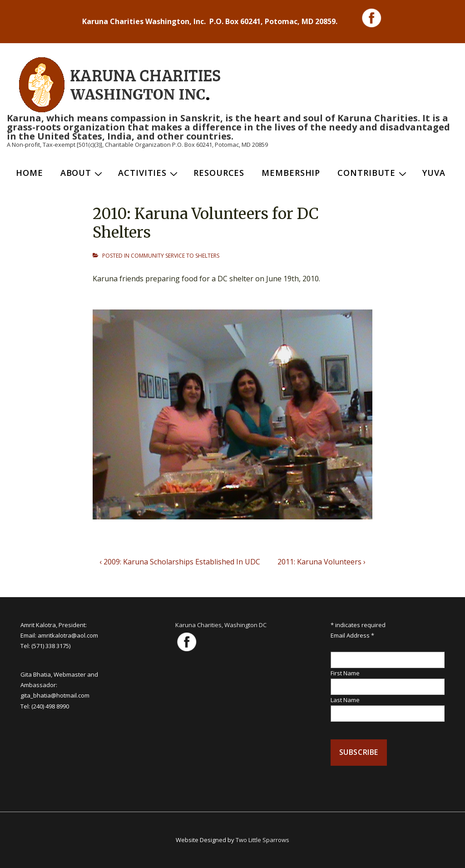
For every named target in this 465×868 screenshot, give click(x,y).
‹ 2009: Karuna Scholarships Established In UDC (180, 562)
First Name (345, 673)
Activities (149, 173)
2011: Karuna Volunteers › (322, 562)
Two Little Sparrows (262, 840)
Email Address (352, 635)
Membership (291, 173)
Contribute (373, 173)
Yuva (434, 173)
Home (30, 173)
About (83, 173)
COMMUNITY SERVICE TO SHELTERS (175, 256)
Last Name (345, 700)
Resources (219, 173)
